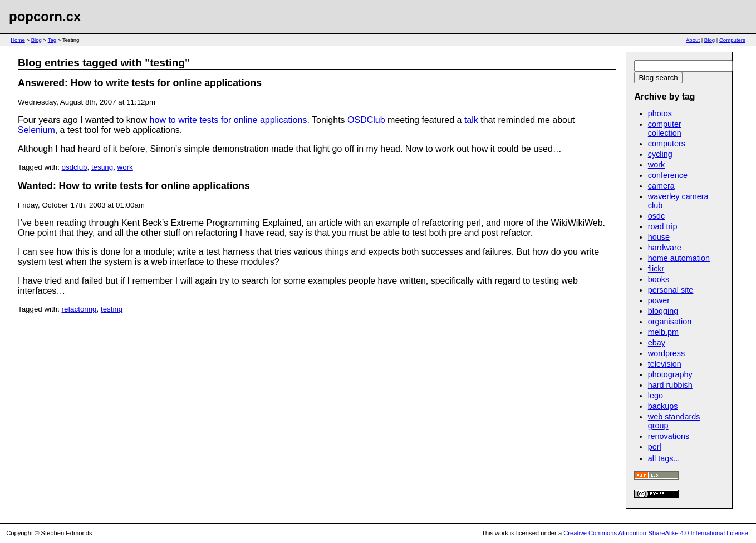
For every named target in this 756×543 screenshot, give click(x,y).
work (125, 167)
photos (660, 113)
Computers (732, 40)
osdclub (75, 167)
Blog (36, 40)
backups (663, 406)
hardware (665, 248)
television (665, 364)
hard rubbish (670, 385)
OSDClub (366, 120)
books (659, 279)
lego (656, 396)
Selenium (36, 130)
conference (668, 175)
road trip (663, 226)
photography (670, 374)
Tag (52, 40)
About (693, 40)
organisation (670, 322)
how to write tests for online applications (229, 120)
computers (667, 144)
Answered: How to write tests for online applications (140, 83)
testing (102, 167)
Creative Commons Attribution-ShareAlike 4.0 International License (656, 533)
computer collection (665, 129)
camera (661, 186)
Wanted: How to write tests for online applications (134, 186)
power (659, 300)
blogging (663, 311)
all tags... (664, 458)
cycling (660, 154)
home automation (679, 258)
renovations (669, 436)
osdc (656, 216)
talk (471, 120)
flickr (656, 269)
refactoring (79, 309)
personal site (671, 290)
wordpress (666, 353)
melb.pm (663, 332)
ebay (657, 343)
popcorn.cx (45, 16)
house (659, 237)
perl (655, 447)
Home (18, 40)
